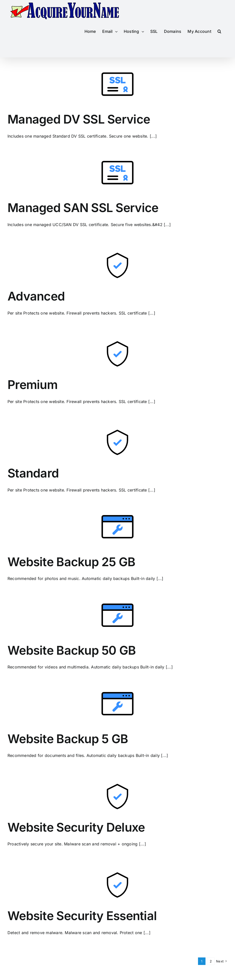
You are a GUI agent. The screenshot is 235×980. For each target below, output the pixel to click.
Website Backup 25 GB (71, 562)
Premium (32, 385)
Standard (33, 473)
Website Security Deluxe (76, 827)
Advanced (36, 296)
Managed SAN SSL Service (83, 208)
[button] (219, 31)
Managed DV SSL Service (79, 119)
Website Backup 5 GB (68, 739)
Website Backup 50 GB (72, 650)
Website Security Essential (82, 916)
